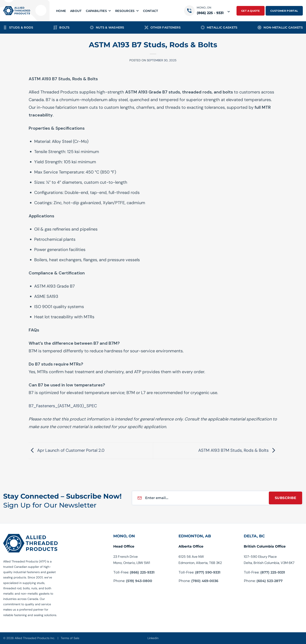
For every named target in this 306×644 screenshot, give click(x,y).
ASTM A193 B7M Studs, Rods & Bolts (238, 450)
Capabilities (98, 11)
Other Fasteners (163, 27)
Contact (151, 11)
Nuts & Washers (107, 27)
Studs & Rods (18, 27)
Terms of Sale (70, 638)
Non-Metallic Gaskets (280, 27)
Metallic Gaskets (219, 27)
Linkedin (153, 638)
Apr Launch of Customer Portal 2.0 (67, 450)
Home (61, 11)
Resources (127, 11)
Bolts (61, 27)
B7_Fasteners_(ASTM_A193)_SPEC (63, 406)
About (76, 11)
